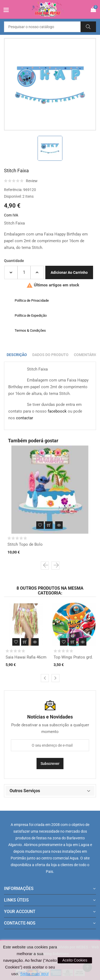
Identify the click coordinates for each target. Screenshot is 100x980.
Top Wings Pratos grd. (73, 657)
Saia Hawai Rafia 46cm (26, 657)
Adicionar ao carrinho (69, 272)
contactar (25, 418)
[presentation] (45, 566)
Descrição (17, 355)
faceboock (57, 411)
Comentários (87, 355)
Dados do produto (50, 355)
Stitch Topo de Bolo (25, 544)
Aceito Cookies (75, 960)
